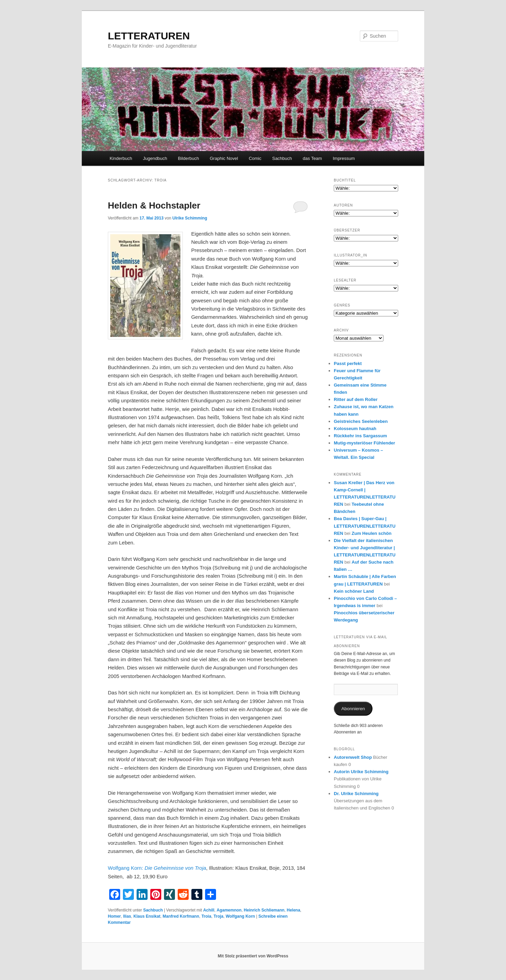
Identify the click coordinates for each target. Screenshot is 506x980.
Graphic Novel (224, 158)
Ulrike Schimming (190, 218)
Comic (255, 158)
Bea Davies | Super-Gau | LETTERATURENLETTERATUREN (365, 526)
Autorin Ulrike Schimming (361, 772)
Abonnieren (353, 709)
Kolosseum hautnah (355, 429)
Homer (114, 916)
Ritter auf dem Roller (356, 399)
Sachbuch (282, 158)
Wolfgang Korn (240, 916)
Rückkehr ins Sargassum (360, 436)
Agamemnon (229, 910)
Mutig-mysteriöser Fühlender (364, 443)
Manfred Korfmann (181, 916)
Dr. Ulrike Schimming (356, 794)
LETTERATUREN (149, 36)
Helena (293, 910)
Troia (206, 916)
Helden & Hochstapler (154, 205)
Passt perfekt (348, 363)
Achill (209, 910)
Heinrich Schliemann (264, 910)
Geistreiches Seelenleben (361, 421)
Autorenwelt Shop (353, 757)
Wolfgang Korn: (157, 868)
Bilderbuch (188, 158)
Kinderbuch (121, 158)
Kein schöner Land (354, 591)
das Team (312, 158)
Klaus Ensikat (147, 916)
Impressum (344, 158)
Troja (219, 916)
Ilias (127, 916)
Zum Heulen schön (371, 533)
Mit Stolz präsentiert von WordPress (253, 956)
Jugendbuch (155, 158)
